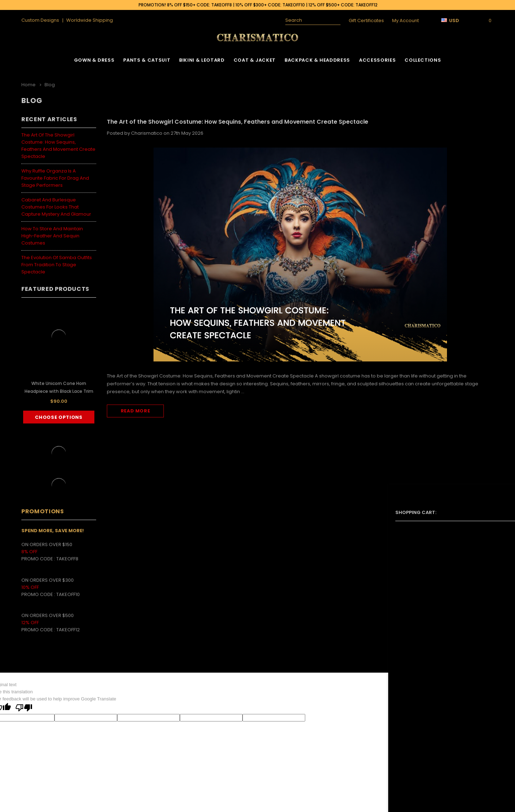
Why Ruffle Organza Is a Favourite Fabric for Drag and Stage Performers (55, 176)
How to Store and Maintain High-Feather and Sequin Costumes (52, 234)
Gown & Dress (94, 60)
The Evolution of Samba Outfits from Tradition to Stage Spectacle (57, 263)
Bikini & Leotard (202, 60)
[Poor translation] (24, 707)
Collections (423, 60)
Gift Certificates (366, 20)
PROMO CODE (39, 557)
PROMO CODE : (39, 593)
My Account (405, 20)
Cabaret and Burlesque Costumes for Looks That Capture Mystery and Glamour (56, 205)
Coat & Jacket (255, 60)
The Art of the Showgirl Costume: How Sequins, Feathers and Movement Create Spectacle (58, 144)
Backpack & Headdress (317, 60)
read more (135, 410)
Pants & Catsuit (147, 60)
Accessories (377, 60)
